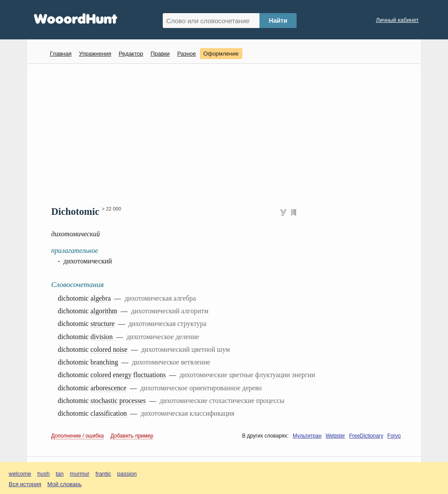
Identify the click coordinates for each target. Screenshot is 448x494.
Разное (187, 54)
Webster (335, 436)
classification (109, 413)
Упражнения (95, 54)
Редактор (131, 54)
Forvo (394, 436)
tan (60, 474)
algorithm (104, 311)
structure (103, 324)
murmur (80, 474)
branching (104, 362)
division (102, 337)
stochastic (104, 401)
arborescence (108, 388)
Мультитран (307, 436)
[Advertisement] (227, 134)
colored (101, 349)
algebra (101, 298)
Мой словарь (65, 484)
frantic (103, 474)
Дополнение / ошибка (77, 436)
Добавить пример (132, 436)
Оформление (221, 54)
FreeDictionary (366, 436)
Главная (61, 54)
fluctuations (150, 375)
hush (43, 474)
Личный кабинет (397, 20)
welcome (20, 474)
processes (133, 401)
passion (127, 474)
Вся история (25, 484)
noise (120, 349)
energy (122, 375)
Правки (160, 54)
